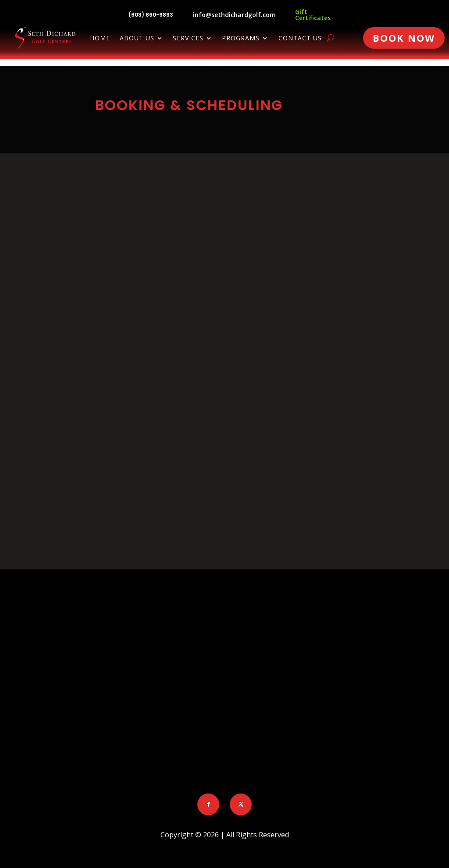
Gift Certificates (313, 15)
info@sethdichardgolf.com (234, 15)
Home (100, 39)
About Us (137, 39)
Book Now (404, 38)
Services (188, 39)
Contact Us (300, 39)
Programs (241, 39)
